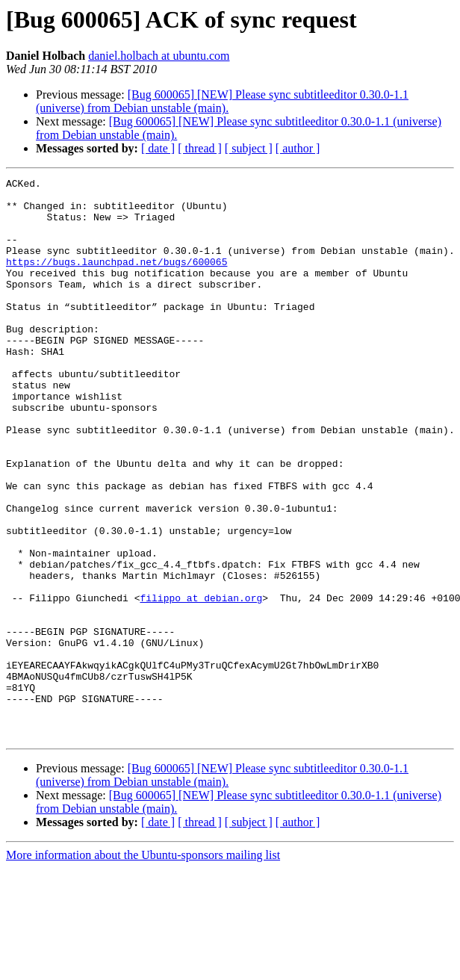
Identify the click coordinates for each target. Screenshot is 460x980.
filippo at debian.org (201, 683)
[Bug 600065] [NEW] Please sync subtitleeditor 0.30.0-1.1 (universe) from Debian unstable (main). (222, 101)
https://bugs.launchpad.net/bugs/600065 (116, 279)
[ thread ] (200, 148)
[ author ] (298, 148)
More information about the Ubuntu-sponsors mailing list (143, 967)
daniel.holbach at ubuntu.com (159, 56)
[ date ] (158, 148)
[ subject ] (249, 148)
